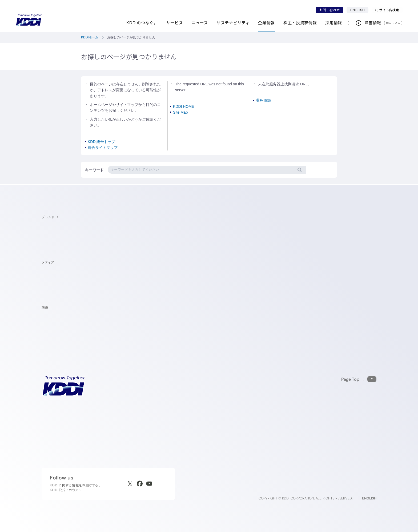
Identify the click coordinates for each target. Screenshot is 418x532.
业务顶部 (263, 100)
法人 (398, 23)
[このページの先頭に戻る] (359, 379)
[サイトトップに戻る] (29, 20)
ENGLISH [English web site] (369, 498)
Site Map (180, 112)
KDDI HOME (184, 106)
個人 (389, 23)
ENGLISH (359, 10)
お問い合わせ (329, 10)
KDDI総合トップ (101, 142)
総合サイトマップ (103, 148)
